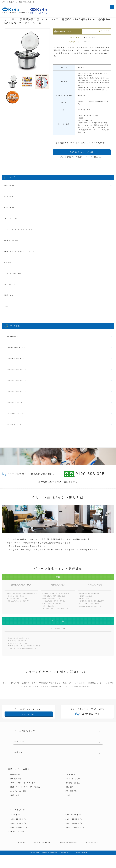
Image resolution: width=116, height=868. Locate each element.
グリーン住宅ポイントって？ (27, 740)
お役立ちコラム (21, 762)
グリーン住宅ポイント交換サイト (17, 11)
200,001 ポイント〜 (16, 433)
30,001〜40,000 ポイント (19, 387)
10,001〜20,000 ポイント (19, 364)
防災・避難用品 (11, 288)
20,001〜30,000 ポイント (19, 376)
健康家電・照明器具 (13, 243)
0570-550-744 (87, 723)
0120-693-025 (84, 482)
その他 (7, 311)
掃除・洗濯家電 (11, 209)
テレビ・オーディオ (13, 220)
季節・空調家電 (11, 186)
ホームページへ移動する (29, 722)
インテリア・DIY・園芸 (15, 277)
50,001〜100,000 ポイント (19, 410)
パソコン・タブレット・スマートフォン (21, 231)
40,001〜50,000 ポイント (19, 398)
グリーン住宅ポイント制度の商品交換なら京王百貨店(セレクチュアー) (55, 866)
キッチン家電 (10, 197)
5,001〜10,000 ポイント (18, 353)
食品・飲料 (9, 265)
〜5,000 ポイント (15, 342)
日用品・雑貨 (10, 299)
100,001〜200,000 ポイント (20, 421)
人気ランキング (21, 751)
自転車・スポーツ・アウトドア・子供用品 (22, 254)
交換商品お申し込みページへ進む (82, 152)
